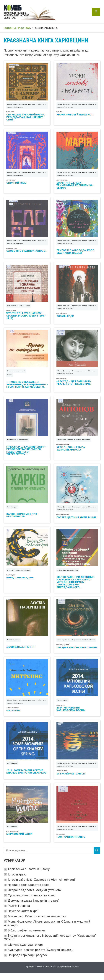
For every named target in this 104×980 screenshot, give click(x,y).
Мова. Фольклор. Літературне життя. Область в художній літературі (26, 112)
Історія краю (17, 881)
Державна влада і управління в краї (34, 907)
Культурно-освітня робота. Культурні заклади (41, 956)
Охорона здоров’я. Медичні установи (35, 897)
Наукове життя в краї (23, 918)
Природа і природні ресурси (28, 962)
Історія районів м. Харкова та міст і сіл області (41, 886)
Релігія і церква (19, 912)
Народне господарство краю (29, 891)
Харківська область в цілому (29, 876)
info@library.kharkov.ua (68, 973)
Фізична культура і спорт (25, 951)
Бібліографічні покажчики (26, 937)
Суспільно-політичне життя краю (32, 902)
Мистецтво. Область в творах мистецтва (37, 923)
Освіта (10, 382)
